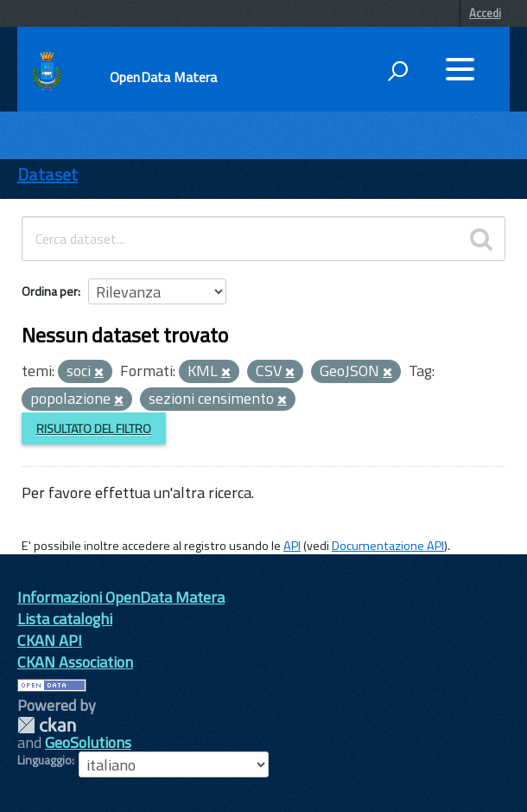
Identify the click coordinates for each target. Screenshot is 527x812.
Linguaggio (44, 760)
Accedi (485, 13)
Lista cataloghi (65, 619)
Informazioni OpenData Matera (121, 597)
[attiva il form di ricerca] (397, 71)
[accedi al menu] (460, 69)
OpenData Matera (163, 77)
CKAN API (50, 640)
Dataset (48, 174)
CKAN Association (75, 662)
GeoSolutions (88, 742)
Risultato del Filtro (94, 428)
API (292, 546)
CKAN (47, 725)
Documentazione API (388, 546)
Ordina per (50, 291)
